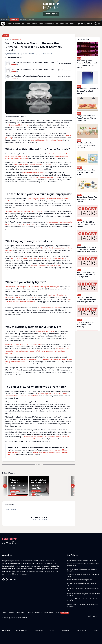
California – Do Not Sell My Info (44, 613)
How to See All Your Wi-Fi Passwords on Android (82, 560)
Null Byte (31, 19)
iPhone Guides (49, 24)
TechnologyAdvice (21, 630)
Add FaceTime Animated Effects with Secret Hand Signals (82, 584)
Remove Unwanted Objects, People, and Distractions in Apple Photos (83, 565)
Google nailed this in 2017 (45, 331)
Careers (62, 613)
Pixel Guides (69, 24)
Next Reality (24, 19)
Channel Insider (82, 630)
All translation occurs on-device (33, 173)
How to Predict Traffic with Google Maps (79, 580)
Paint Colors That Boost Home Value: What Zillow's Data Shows (87, 145)
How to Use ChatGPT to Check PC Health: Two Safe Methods (87, 224)
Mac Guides (60, 24)
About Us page (24, 574)
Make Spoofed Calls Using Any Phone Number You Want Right (82, 600)
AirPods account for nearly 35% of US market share (24, 344)
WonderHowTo (5, 19)
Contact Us (29, 613)
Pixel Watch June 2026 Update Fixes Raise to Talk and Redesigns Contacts (86, 299)
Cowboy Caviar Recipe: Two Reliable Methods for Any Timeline (87, 199)
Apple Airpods (51, 14)
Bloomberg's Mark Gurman (19, 125)
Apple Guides (26, 24)
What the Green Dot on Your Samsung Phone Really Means (87, 91)
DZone (96, 630)
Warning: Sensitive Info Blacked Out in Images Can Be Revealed (82, 605)
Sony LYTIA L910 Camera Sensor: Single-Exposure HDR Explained (86, 274)
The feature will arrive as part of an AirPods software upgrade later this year (32, 287)
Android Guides (37, 24)
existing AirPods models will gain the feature (46, 140)
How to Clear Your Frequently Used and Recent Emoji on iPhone (83, 595)
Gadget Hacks (15, 19)
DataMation (65, 630)
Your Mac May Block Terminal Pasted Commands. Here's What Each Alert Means (87, 64)
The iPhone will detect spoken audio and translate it (24, 211)
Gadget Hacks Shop (13, 24)
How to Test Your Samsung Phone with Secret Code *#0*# (83, 589)
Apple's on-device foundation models (46, 177)
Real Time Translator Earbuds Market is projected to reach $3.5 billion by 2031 (39, 258)
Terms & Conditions (8, 613)
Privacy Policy (20, 613)
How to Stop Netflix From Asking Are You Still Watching (86, 325)
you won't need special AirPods (49, 308)
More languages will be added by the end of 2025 (49, 265)
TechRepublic (39, 630)
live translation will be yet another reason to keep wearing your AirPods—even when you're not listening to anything (38, 351)
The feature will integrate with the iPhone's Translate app (34, 164)
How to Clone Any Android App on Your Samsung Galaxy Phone (82, 570)
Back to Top (94, 616)
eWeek (52, 630)
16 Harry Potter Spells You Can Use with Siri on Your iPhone (83, 575)
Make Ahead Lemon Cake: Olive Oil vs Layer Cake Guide (86, 172)
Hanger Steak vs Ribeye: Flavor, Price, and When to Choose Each (86, 118)
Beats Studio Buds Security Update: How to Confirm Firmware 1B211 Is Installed (87, 249)
